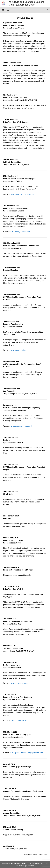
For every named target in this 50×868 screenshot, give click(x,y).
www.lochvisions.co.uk (19, 683)
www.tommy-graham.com (20, 232)
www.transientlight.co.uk (20, 350)
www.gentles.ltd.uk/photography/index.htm (27, 753)
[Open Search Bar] (47, 9)
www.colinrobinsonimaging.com (23, 194)
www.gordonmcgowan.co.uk (21, 426)
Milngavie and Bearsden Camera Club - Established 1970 (26, 3)
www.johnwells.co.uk (19, 721)
